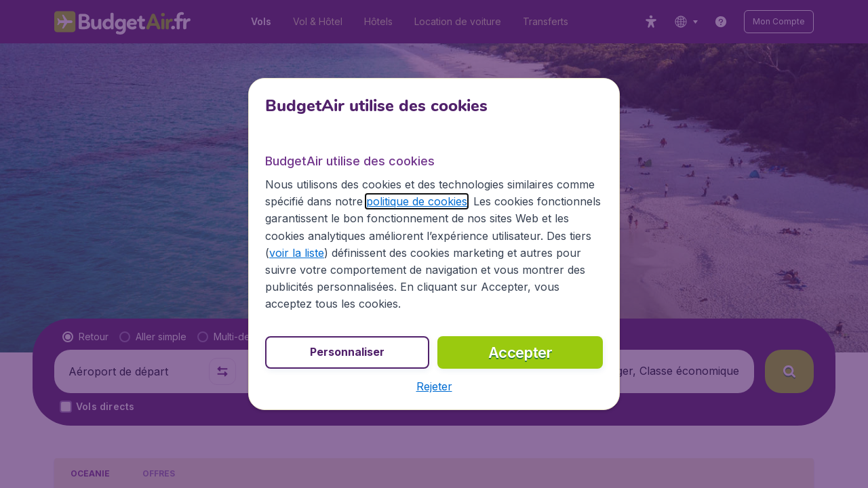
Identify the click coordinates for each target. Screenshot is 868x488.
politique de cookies (417, 201)
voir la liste (297, 253)
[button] (434, 386)
